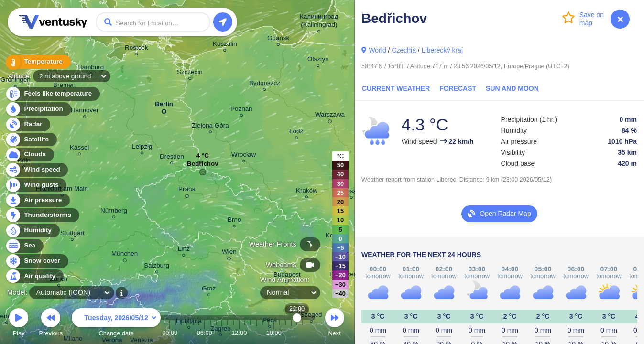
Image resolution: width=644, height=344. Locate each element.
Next (335, 324)
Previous (51, 324)
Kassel (79, 149)
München (125, 255)
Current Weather (396, 88)
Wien (229, 253)
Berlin (164, 106)
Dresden (172, 158)
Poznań (241, 110)
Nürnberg (114, 212)
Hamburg (91, 69)
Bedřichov (203, 166)
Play (19, 324)
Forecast (458, 88)
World (377, 50)
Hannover (85, 112)
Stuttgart (72, 234)
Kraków (307, 192)
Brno (234, 221)
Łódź (296, 133)
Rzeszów (352, 192)
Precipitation (38, 109)
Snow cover (37, 261)
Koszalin (225, 45)
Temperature (38, 62)
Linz (184, 250)
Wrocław (244, 156)
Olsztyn (318, 60)
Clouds (29, 155)
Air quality (34, 276)
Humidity (32, 231)
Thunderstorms (42, 215)
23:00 (303, 333)
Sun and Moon (512, 88)
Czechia (404, 50)
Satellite (31, 140)
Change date (116, 324)
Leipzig (142, 148)
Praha (187, 191)
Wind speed (37, 170)
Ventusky (52, 22)
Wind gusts (36, 185)
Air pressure (38, 200)
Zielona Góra (210, 127)
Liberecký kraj (442, 50)
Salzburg (157, 267)
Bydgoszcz (265, 84)
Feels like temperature (52, 94)
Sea (24, 246)
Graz (209, 290)
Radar (28, 124)
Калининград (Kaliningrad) (319, 22)
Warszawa (330, 116)
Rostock (136, 49)
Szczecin (190, 73)
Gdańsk (278, 39)
